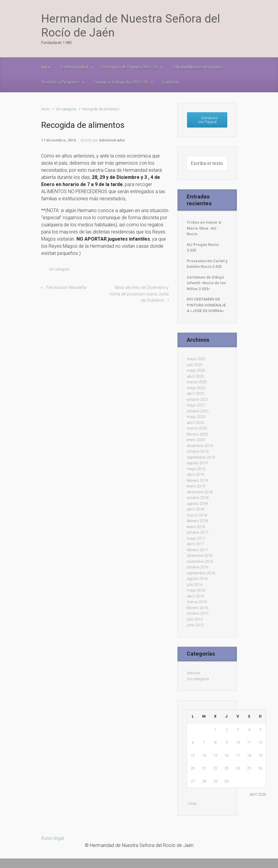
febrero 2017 (197, 550)
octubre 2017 (198, 532)
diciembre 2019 (200, 446)
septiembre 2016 (201, 573)
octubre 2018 (198, 498)
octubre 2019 (198, 451)
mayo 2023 (196, 370)
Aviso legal (52, 838)
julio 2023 (195, 365)
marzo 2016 (197, 602)
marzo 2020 (197, 428)
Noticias (194, 673)
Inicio (45, 109)
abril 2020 (195, 423)
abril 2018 (195, 509)
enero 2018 (196, 527)
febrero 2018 (197, 521)
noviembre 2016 (200, 561)
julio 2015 (195, 619)
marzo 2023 (197, 382)
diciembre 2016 (200, 555)
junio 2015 (195, 625)
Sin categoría (66, 109)
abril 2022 (195, 394)
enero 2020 (196, 440)
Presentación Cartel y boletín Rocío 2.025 (207, 264)
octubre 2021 (198, 399)
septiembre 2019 (201, 457)
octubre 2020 (198, 411)
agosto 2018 (197, 504)
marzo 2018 (197, 515)
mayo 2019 (196, 469)
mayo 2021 (196, 405)
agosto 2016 (197, 579)
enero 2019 (196, 486)
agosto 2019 (197, 463)
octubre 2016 (198, 567)
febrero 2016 (197, 608)
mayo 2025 (196, 359)
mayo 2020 (196, 417)
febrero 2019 (197, 480)
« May (192, 803)
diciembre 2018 (200, 492)
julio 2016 (195, 585)
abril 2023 (195, 376)
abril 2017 (195, 544)
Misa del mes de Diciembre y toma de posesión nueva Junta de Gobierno (139, 294)
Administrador (112, 140)
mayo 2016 (196, 590)
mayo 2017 (196, 538)
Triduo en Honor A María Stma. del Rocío (204, 228)
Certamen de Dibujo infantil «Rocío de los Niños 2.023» (206, 283)
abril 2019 (195, 474)
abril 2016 (195, 596)
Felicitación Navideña (66, 288)
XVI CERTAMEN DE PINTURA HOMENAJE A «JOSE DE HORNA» (206, 305)
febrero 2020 (197, 434)
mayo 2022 (196, 388)
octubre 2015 (198, 613)
